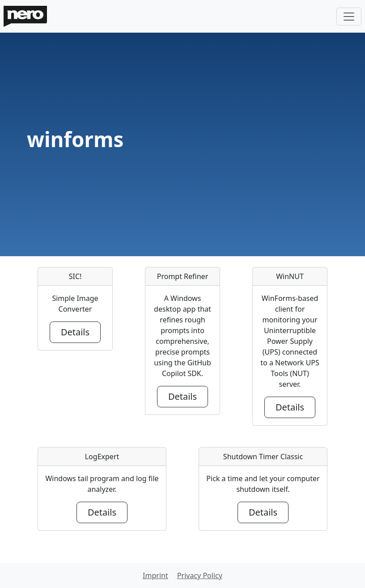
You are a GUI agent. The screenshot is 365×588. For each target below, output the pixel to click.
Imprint (155, 575)
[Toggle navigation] (349, 17)
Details (75, 332)
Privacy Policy (200, 575)
